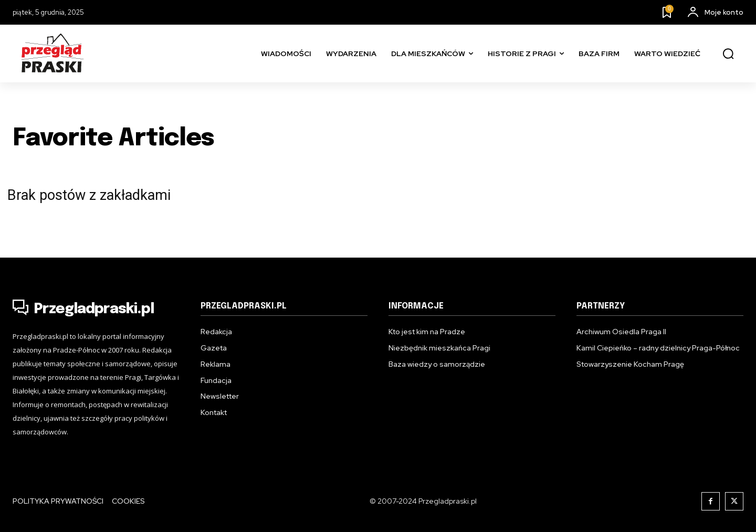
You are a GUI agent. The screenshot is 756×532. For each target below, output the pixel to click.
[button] (728, 54)
